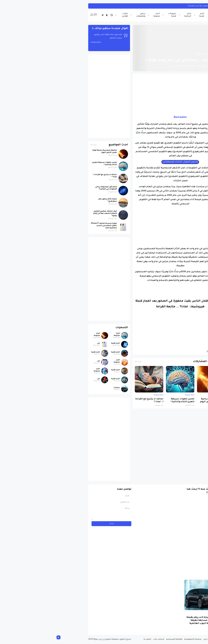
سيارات (63, 388)
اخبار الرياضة (134, 15)
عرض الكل (84, 362)
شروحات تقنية (118, 15)
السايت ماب (105, 639)
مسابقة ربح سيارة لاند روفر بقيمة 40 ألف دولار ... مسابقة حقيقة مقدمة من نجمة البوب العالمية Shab (151, 622)
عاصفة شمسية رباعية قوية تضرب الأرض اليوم (159, 400)
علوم (155, 351)
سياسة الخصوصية (139, 639)
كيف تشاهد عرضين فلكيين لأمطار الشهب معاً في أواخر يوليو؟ (51, 214)
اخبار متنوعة (103, 15)
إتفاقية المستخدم (120, 639)
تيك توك (169, 6)
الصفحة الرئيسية (162, 54)
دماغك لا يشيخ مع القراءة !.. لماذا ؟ (95, 400)
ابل (45, 343)
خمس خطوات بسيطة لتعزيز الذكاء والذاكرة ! (129, 400)
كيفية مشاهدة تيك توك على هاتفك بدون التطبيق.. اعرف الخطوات (132, 6)
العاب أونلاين (71, 15)
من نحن (153, 639)
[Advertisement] (126, 94)
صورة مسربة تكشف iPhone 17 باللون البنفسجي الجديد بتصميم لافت (50, 226)
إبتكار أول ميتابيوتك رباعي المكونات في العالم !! (52, 188)
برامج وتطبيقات (87, 15)
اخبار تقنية (148, 15)
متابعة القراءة (112, 307)
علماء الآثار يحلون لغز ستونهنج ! (54, 200)
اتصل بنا (93, 639)
